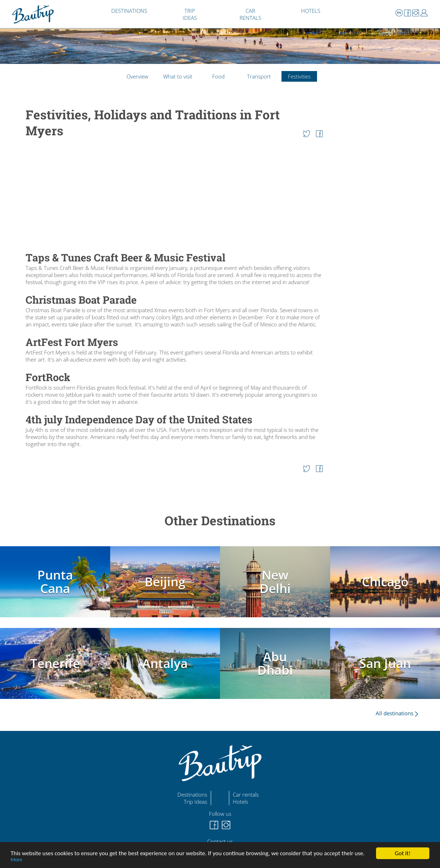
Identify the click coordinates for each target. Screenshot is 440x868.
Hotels (240, 802)
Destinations (192, 794)
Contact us (220, 841)
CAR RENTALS (250, 14)
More (16, 860)
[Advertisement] (174, 195)
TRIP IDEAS (190, 14)
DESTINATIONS (129, 11)
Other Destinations (220, 520)
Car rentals (246, 794)
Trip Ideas (195, 802)
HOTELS (311, 11)
